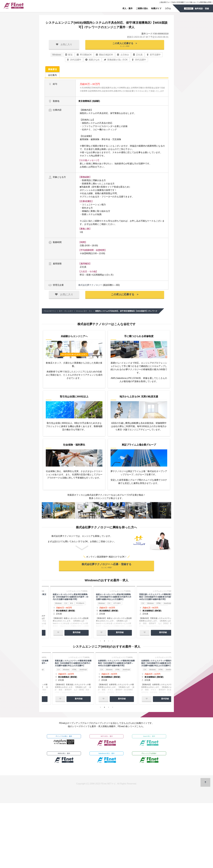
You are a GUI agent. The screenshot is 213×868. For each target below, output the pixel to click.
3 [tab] (109, 642)
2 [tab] (104, 642)
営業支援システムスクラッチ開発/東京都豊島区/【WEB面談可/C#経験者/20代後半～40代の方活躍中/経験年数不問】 (150, 665)
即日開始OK (84, 55)
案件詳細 (69, 633)
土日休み (123, 55)
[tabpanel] (63, 613)
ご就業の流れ (142, 8)
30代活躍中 (139, 61)
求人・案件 (127, 8)
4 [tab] (113, 642)
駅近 (69, 55)
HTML (154, 672)
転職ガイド (156, 8)
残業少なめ (92, 61)
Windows (57, 55)
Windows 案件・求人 (84, 312)
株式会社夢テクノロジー (90, 286)
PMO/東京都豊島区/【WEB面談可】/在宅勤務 (63, 597)
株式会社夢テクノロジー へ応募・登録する (106, 567)
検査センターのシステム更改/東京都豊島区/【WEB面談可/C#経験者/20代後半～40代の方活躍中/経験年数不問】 (63, 665)
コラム (168, 8)
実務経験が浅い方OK (116, 61)
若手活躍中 (154, 55)
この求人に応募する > (125, 45)
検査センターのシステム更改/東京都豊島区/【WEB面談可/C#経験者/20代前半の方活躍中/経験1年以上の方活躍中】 (107, 665)
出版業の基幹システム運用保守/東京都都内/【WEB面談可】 (106, 597)
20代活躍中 (74, 61)
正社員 (138, 55)
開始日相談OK (104, 55)
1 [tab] (100, 642)
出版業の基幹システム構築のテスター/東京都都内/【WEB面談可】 (149, 597)
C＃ (60, 672)
